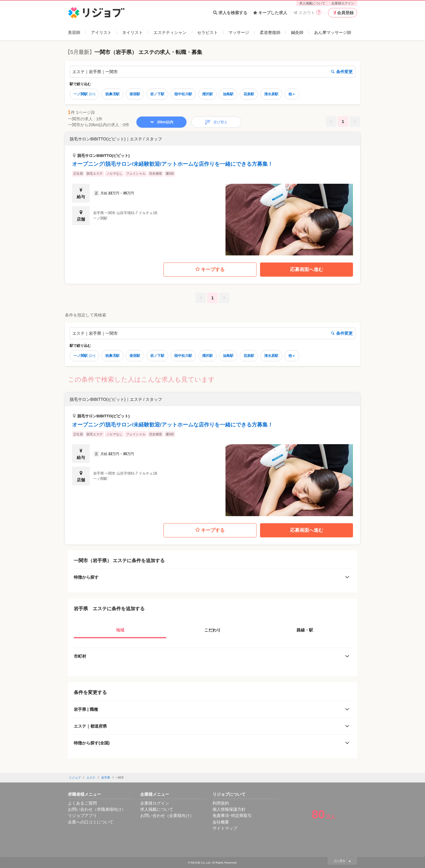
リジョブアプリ (82, 816)
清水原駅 (271, 94)
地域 (120, 630)
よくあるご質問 (82, 803)
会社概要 (221, 822)
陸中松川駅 (183, 94)
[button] (212, 194)
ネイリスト (133, 32)
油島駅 (228, 94)
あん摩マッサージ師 (333, 32)
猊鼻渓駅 (112, 94)
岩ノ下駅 (157, 94)
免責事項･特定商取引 (232, 816)
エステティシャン (170, 32)
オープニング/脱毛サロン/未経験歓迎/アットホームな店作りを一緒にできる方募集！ (173, 164)
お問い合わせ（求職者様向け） (97, 809)
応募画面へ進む (307, 269)
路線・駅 (305, 630)
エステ (91, 778)
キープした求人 (270, 13)
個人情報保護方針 (229, 809)
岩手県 (106, 778)
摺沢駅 (207, 94)
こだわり (212, 630)
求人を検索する (230, 13)
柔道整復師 (270, 32)
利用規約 (221, 803)
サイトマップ (225, 828)
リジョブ (75, 778)
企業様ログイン (343, 3)
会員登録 (343, 13)
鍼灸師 (297, 32)
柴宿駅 (135, 94)
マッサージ (239, 32)
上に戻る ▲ (342, 861)
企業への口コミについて (91, 822)
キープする (210, 269)
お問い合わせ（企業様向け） (167, 816)
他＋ (292, 94)
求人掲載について (312, 3)
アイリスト (101, 32)
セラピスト (207, 32)
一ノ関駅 (84, 94)
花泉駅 (249, 94)
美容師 (74, 32)
